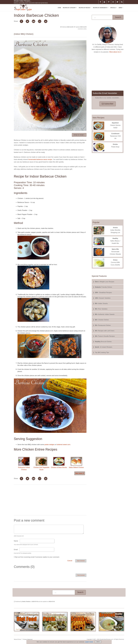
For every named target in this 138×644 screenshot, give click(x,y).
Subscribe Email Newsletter (105, 93)
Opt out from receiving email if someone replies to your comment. (37, 557)
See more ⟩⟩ (80, 473)
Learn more (89, 642)
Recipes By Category (70, 9)
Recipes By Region (85, 9)
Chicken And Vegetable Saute (41, 464)
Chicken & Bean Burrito (59, 463)
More (121, 9)
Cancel (70, 561)
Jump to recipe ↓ (79, 135)
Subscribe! (108, 104)
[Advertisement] (50, 500)
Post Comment (81, 575)
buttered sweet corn (63, 445)
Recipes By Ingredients (101, 9)
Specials (114, 9)
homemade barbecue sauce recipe (40, 159)
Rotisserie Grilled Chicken (24, 464)
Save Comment (81, 561)
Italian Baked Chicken (76, 463)
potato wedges (49, 445)
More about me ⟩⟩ (115, 52)
